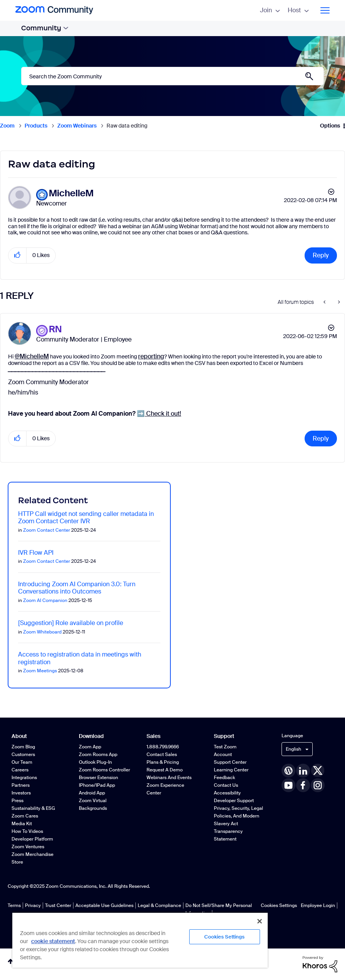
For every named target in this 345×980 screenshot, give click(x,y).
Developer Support (234, 801)
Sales (153, 736)
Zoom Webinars (77, 126)
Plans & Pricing (163, 762)
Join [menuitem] (270, 10)
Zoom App (90, 747)
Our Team (22, 762)
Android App (92, 793)
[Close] (260, 921)
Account (223, 754)
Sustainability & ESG (33, 808)
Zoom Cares (25, 816)
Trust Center (58, 905)
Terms (14, 905)
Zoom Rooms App (98, 754)
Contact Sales (162, 754)
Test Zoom (225, 747)
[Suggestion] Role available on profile (71, 623)
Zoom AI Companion (45, 600)
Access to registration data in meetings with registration (80, 658)
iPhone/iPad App (97, 785)
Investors (21, 793)
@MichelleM (32, 356)
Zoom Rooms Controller (104, 770)
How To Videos (27, 831)
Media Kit (22, 824)
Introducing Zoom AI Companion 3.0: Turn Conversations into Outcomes (77, 588)
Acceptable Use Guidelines (104, 905)
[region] (140, 940)
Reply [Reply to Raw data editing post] (321, 255)
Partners (21, 785)
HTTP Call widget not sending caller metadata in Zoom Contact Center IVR (86, 517)
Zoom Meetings (40, 671)
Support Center (230, 762)
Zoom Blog (23, 747)
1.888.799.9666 (163, 747)
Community (45, 28)
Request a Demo (165, 770)
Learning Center (231, 770)
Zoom (7, 126)
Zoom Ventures (28, 847)
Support (224, 736)
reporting (151, 356)
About (19, 736)
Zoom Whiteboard (42, 632)
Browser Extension (98, 778)
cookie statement (53, 941)
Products (36, 126)
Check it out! (159, 414)
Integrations (24, 778)
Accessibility (227, 793)
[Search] (172, 76)
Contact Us (226, 785)
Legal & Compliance (159, 905)
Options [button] (330, 126)
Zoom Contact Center (47, 530)
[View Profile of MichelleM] (71, 193)
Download (91, 736)
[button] (17, 255)
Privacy (33, 905)
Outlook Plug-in (95, 762)
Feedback (224, 778)
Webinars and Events (169, 778)
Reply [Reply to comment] (321, 439)
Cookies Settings (279, 905)
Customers (23, 754)
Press (17, 801)
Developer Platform (32, 839)
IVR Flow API (36, 553)
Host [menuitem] (298, 10)
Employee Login (318, 905)
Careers (20, 770)
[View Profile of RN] (55, 329)
